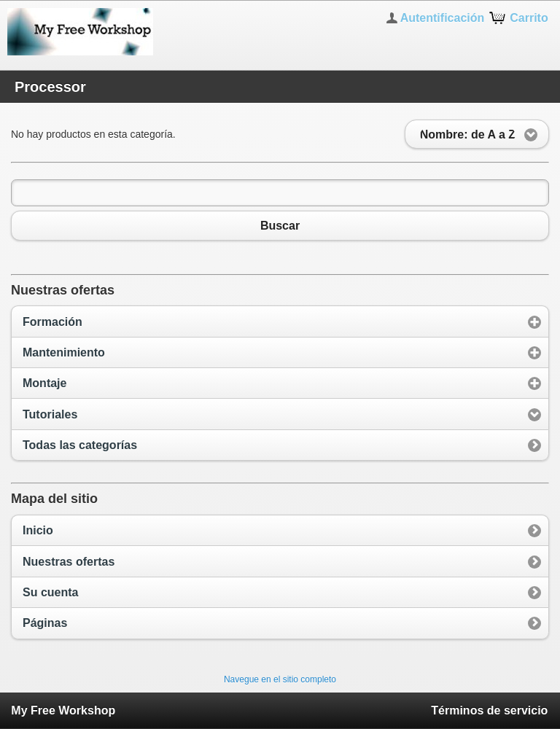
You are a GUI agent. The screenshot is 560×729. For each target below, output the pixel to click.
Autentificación (443, 18)
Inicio (38, 530)
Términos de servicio (489, 710)
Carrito (529, 18)
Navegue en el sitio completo (280, 679)
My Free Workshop (63, 710)
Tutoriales (50, 414)
